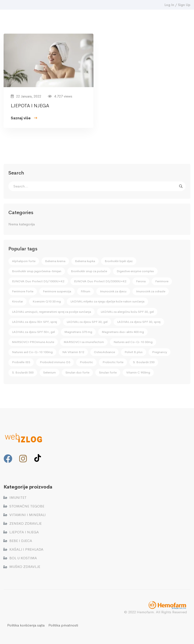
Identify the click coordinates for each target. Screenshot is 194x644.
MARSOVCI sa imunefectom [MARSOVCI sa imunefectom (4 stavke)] (84, 342)
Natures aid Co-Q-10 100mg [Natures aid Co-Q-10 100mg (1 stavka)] (32, 352)
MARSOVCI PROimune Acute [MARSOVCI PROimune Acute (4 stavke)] (33, 342)
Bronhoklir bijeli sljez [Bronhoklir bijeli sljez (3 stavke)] (119, 261)
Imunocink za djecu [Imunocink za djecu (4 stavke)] (113, 291)
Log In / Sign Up (177, 5)
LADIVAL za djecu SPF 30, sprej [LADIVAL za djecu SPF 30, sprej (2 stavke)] (139, 322)
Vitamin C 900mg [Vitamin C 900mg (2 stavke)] (138, 372)
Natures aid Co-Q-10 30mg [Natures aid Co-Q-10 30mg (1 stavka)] (133, 342)
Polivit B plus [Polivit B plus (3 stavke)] (134, 352)
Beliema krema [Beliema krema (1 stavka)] (55, 261)
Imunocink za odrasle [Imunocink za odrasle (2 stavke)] (151, 291)
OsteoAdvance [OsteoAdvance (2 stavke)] (104, 352)
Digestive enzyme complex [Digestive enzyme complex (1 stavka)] (135, 271)
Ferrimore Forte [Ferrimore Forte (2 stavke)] (23, 291)
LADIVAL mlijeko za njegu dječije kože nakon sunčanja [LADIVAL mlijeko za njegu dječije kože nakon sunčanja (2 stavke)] (107, 301)
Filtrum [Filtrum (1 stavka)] (86, 291)
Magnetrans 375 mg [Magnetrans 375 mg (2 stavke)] (78, 332)
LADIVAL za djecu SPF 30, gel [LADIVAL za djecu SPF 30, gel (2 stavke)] (87, 322)
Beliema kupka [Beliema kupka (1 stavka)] (85, 261)
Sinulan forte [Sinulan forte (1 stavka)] (108, 372)
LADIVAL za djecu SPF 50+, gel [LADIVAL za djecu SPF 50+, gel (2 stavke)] (33, 332)
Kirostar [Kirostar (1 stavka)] (17, 301)
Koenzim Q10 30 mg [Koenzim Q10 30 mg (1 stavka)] (47, 301)
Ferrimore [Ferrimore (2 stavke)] (162, 281)
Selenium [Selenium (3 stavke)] (49, 372)
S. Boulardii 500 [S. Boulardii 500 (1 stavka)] (23, 372)
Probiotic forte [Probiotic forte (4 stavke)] (113, 362)
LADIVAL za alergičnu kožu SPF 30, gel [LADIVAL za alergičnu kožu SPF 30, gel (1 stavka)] (127, 312)
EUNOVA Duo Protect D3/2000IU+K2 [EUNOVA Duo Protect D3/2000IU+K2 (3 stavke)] (100, 281)
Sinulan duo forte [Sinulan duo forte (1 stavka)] (77, 372)
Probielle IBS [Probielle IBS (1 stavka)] (21, 362)
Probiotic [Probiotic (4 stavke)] (86, 362)
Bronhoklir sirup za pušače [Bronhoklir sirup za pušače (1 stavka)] (89, 271)
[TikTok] (38, 458)
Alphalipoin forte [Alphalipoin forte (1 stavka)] (24, 261)
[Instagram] (23, 459)
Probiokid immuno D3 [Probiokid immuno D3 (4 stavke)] (55, 362)
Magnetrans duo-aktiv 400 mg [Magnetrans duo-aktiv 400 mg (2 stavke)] (123, 332)
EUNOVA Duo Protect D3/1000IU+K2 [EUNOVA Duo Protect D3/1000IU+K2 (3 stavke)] (38, 281)
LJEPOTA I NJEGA (30, 106)
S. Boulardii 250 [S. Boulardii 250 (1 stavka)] (144, 362)
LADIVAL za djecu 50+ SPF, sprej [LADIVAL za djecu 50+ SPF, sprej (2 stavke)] (34, 322)
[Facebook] (8, 459)
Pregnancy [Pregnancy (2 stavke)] (160, 352)
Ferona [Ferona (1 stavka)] (141, 281)
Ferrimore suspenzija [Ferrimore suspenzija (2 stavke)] (57, 291)
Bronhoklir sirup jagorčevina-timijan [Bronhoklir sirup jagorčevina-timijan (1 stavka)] (37, 271)
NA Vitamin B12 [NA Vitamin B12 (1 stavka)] (73, 352)
